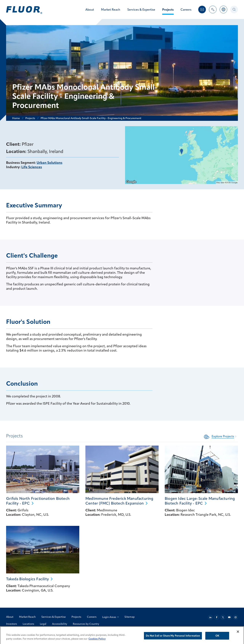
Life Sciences (32, 167)
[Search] (234, 10)
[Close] (238, 636)
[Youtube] (229, 617)
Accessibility (60, 624)
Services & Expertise (54, 617)
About (10, 617)
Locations (28, 624)
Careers (92, 617)
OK (217, 640)
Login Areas (110, 617)
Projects (76, 617)
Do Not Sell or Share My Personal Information (173, 640)
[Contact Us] (202, 10)
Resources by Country (86, 624)
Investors (12, 624)
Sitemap (130, 617)
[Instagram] (236, 617)
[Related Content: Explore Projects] (221, 436)
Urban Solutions (49, 163)
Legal (43, 624)
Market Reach (27, 617)
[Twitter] (223, 617)
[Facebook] (217, 617)
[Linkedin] (210, 617)
